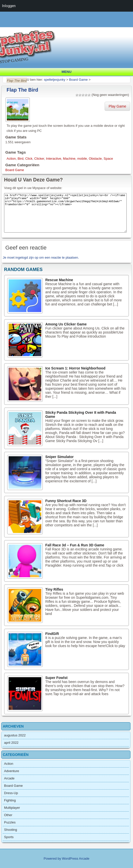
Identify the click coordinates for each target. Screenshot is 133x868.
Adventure (12, 771)
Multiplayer (12, 808)
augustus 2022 (15, 735)
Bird (20, 159)
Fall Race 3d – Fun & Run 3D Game (75, 545)
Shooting (11, 830)
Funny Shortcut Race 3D (66, 501)
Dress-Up (11, 793)
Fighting (10, 800)
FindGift (52, 634)
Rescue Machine (59, 280)
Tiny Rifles (54, 589)
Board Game (15, 170)
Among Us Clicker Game (66, 324)
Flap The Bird (22, 90)
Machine (69, 159)
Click (29, 159)
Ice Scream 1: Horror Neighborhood (75, 368)
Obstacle (95, 159)
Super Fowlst (56, 678)
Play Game (117, 106)
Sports (9, 837)
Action (11, 159)
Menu (66, 72)
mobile (82, 159)
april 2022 (11, 743)
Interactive (53, 159)
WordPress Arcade (76, 859)
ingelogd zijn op (27, 257)
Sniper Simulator (60, 457)
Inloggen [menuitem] (9, 6)
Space (108, 159)
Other (8, 815)
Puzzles (10, 822)
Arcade (9, 778)
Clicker (39, 159)
